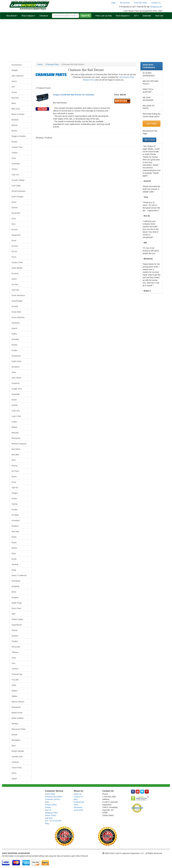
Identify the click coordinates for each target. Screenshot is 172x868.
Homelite (15, 339)
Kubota (15, 405)
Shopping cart (156, 7)
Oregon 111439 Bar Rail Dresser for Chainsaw (74, 95)
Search (85, 16)
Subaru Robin (17, 619)
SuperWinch (17, 625)
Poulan (15, 510)
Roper (14, 542)
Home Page (50, 794)
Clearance (44, 16)
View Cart (159, 16)
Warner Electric (18, 702)
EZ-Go (14, 251)
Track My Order (140, 3)
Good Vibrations (18, 295)
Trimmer (15, 669)
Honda (14, 345)
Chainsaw (16, 164)
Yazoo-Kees (17, 768)
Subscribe (147, 16)
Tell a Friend (149, 140)
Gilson (14, 279)
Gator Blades (17, 268)
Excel (14, 241)
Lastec (14, 422)
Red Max (15, 531)
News (76, 805)
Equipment (16, 235)
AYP (13, 87)
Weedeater (16, 707)
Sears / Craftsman (19, 575)
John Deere (16, 378)
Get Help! (151, 124)
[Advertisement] (86, 41)
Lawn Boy (16, 411)
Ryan (14, 553)
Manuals (15, 433)
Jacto (14, 372)
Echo (14, 219)
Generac (15, 273)
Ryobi (14, 559)
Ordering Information (54, 797)
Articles (48, 807)
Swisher (15, 636)
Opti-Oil (15, 488)
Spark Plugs (17, 603)
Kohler (14, 400)
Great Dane (16, 312)
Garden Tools (17, 262)
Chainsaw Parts (52, 64)
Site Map (49, 818)
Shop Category (28, 16)
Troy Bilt (15, 680)
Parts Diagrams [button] (123, 16)
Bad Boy (15, 98)
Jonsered (15, 383)
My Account (125, 3)
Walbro (15, 691)
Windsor (15, 724)
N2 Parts (15, 471)
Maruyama (16, 438)
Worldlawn (16, 740)
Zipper (14, 779)
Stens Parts (16, 608)
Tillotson (15, 652)
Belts (14, 103)
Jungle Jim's (17, 389)
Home (40, 64)
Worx (14, 746)
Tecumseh (16, 647)
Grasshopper (17, 301)
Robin (14, 537)
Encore (15, 230)
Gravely (15, 306)
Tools (14, 658)
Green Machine (18, 317)
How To (48, 810)
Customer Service (52, 799)
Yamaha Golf (17, 757)
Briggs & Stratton (19, 136)
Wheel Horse (17, 713)
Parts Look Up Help (104, 16)
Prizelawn (16, 521)
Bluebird (15, 120)
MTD (14, 460)
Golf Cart (15, 290)
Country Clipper (18, 180)
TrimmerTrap (17, 674)
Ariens (14, 81)
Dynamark (16, 213)
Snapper (15, 597)
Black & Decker (18, 114)
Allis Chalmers (18, 76)
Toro (13, 663)
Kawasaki (16, 394)
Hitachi (14, 328)
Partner (15, 504)
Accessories (17, 65)
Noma (14, 477)
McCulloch (16, 449)
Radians (15, 526)
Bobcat (15, 125)
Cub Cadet (16, 186)
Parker (14, 499)
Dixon (14, 202)
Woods (14, 735)
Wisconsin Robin (19, 729)
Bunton (15, 142)
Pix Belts (15, 515)
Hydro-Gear (16, 361)
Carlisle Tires (17, 147)
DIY (136, 16)
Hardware (16, 323)
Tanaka (15, 641)
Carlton (15, 153)
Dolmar (15, 208)
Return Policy (51, 815)
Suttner (15, 630)
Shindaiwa (16, 581)
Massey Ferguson (19, 444)
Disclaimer (78, 807)
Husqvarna (16, 356)
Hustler (15, 350)
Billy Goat (16, 109)
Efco (13, 224)
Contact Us (156, 3)
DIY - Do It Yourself (53, 821)
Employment (79, 802)
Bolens (14, 131)
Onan (14, 482)
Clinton (15, 169)
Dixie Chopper (18, 197)
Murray (15, 466)
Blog (47, 823)
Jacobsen (16, 367)
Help (47, 802)
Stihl (13, 614)
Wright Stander (18, 751)
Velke (14, 685)
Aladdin (15, 70)
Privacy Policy (51, 805)
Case (14, 158)
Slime (14, 592)
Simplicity (16, 586)
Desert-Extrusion (19, 191)
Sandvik (15, 564)
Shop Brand (12, 16)
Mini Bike (15, 455)
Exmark (15, 246)
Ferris (14, 257)
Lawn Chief (16, 416)
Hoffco (14, 334)
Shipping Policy (51, 813)
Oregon (15, 493)
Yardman (15, 762)
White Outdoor (18, 718)
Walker (14, 696)
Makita (14, 427)
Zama (14, 773)
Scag (14, 570)
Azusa (14, 92)
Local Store (78, 810)
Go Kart (15, 284)
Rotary (14, 548)
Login (113, 3)
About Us (78, 794)
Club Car (15, 175)
